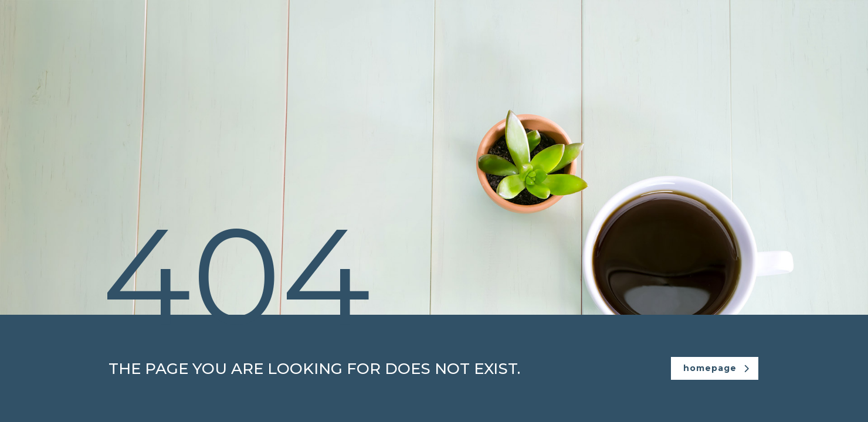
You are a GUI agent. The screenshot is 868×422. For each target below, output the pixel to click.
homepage (716, 368)
